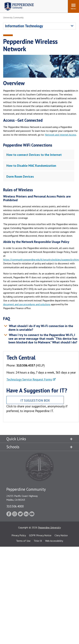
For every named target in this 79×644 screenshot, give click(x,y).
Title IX (38, 541)
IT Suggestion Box (35, 400)
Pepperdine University (49, 527)
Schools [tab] (13, 447)
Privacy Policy (19, 535)
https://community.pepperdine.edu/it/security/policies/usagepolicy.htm (41, 260)
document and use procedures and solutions (27, 304)
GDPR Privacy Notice (40, 535)
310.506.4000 (15, 506)
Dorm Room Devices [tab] (20, 177)
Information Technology (24, 26)
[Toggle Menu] (73, 6)
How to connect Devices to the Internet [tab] (34, 155)
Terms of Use (23, 541)
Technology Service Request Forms (29, 379)
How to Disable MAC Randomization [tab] (31, 166)
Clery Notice (61, 535)
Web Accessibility (54, 541)
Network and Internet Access (61, 135)
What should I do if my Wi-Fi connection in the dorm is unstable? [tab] (41, 328)
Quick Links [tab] (16, 439)
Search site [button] (22, 5)
